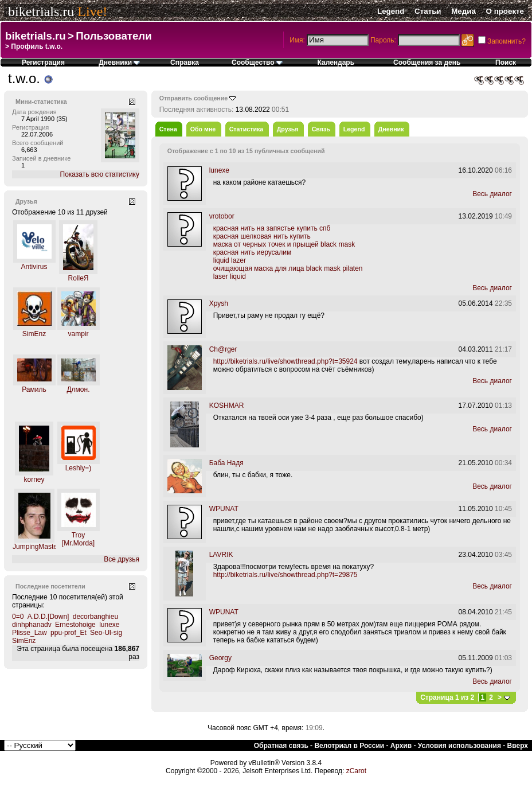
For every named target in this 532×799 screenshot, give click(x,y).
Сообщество (257, 63)
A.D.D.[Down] (48, 617)
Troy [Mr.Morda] (78, 539)
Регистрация (43, 63)
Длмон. (78, 389)
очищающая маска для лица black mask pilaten (288, 268)
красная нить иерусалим (253, 252)
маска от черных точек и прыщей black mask (284, 244)
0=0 (18, 617)
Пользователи (114, 36)
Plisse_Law (30, 633)
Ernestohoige (75, 625)
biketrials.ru (41, 11)
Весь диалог (492, 194)
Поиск (506, 63)
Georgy (220, 658)
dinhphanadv (32, 625)
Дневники (119, 63)
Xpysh (219, 303)
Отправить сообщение (194, 98)
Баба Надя (226, 463)
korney (34, 480)
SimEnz (34, 334)
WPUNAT (224, 509)
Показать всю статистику (100, 174)
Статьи (428, 11)
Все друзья (122, 559)
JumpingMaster (36, 547)
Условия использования (459, 746)
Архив (401, 746)
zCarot (356, 771)
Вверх (518, 746)
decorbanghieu (95, 617)
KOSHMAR (227, 406)
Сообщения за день (427, 63)
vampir (78, 334)
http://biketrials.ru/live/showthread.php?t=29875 (285, 575)
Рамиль (34, 389)
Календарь (336, 63)
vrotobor (222, 216)
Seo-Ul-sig (106, 633)
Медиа (463, 11)
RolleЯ (78, 278)
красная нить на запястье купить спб (272, 228)
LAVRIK (221, 555)
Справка (185, 63)
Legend (391, 11)
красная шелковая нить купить (262, 236)
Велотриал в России (349, 746)
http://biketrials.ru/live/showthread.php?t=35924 (285, 361)
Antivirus (34, 267)
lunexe (109, 625)
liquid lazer (230, 260)
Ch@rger (223, 349)
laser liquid (230, 276)
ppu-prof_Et (69, 633)
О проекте (505, 11)
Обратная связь (281, 746)
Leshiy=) (79, 468)
